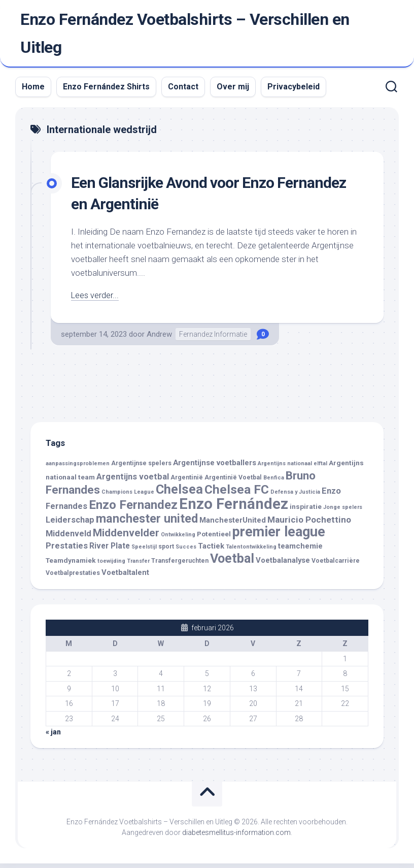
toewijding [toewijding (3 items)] (111, 566)
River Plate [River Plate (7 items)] (110, 551)
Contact (183, 92)
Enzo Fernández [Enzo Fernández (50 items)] (234, 508)
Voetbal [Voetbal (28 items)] (232, 563)
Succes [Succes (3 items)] (186, 552)
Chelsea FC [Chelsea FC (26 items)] (237, 494)
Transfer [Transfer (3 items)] (138, 566)
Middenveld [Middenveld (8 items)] (68, 538)
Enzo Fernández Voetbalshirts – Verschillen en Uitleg (185, 36)
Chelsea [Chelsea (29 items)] (179, 494)
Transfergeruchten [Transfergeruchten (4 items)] (180, 565)
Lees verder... (95, 300)
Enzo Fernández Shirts (106, 92)
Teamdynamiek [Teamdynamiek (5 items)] (71, 565)
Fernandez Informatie (213, 339)
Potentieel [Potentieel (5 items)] (214, 538)
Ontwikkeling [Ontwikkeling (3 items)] (178, 539)
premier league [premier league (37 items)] (279, 536)
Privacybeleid (294, 92)
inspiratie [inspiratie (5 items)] (306, 511)
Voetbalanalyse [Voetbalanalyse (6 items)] (283, 565)
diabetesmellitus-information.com (236, 837)
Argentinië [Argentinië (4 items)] (187, 482)
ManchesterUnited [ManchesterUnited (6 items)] (233, 525)
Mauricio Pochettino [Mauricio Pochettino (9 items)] (309, 525)
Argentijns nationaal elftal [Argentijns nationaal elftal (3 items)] (292, 469)
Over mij (233, 92)
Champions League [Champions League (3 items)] (128, 497)
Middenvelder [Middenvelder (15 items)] (126, 537)
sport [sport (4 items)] (166, 552)
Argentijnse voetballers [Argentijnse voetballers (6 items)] (215, 468)
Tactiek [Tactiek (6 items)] (211, 551)
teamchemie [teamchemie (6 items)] (300, 551)
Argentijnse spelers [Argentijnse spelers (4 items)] (141, 468)
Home (33, 92)
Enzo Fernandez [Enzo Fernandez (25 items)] (133, 509)
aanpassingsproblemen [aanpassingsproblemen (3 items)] (78, 469)
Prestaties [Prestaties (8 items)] (67, 551)
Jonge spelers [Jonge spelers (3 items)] (343, 512)
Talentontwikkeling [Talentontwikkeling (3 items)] (251, 552)
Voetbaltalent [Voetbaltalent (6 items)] (125, 577)
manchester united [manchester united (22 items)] (147, 524)
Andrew (159, 339)
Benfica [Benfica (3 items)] (274, 482)
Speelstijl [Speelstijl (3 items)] (144, 552)
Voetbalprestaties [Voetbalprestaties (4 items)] (73, 578)
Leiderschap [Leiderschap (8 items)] (70, 525)
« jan (53, 737)
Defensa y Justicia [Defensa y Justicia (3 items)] (295, 497)
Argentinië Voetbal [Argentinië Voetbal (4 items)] (233, 482)
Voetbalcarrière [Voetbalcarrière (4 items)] (336, 565)
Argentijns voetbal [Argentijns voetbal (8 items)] (133, 481)
